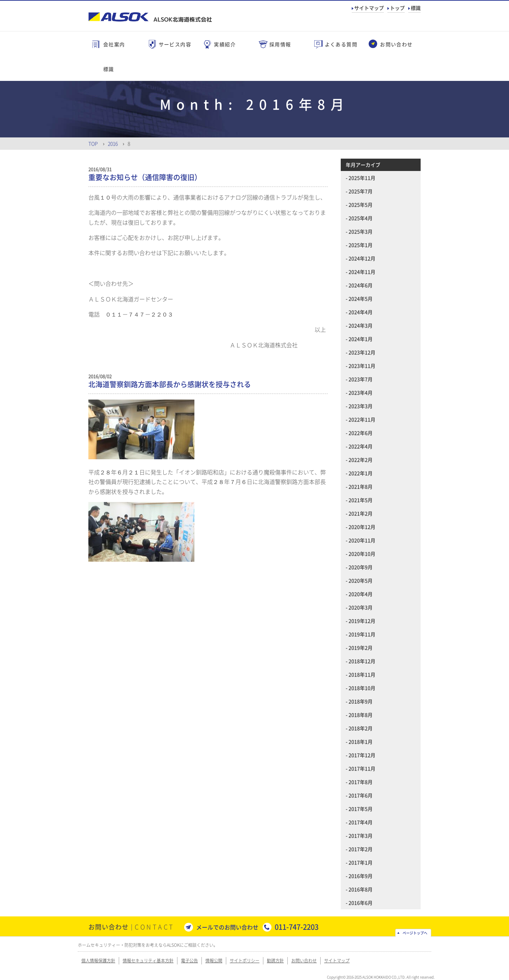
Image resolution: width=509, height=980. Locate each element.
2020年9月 (361, 567)
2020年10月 (362, 554)
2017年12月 (362, 755)
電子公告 (189, 961)
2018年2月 (361, 728)
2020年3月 (361, 607)
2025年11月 (362, 178)
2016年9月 (361, 876)
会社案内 (114, 44)
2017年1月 (361, 862)
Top (93, 143)
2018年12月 (362, 661)
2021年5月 (361, 500)
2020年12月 (362, 527)
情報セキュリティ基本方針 (148, 961)
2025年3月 (361, 231)
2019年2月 (361, 648)
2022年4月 (361, 446)
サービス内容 (175, 44)
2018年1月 (361, 742)
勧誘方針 (275, 961)
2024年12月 (362, 258)
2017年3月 (361, 836)
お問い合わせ (396, 44)
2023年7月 (361, 379)
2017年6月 (361, 795)
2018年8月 (361, 715)
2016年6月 (361, 903)
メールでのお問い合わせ (227, 927)
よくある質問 (341, 44)
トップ (397, 8)
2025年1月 (361, 245)
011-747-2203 (297, 927)
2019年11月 (362, 634)
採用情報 (280, 44)
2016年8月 (361, 889)
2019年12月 (362, 621)
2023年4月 (361, 392)
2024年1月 (361, 339)
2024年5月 (361, 299)
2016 (113, 143)
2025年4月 (361, 218)
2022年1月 (361, 473)
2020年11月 (362, 540)
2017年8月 (361, 782)
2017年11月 (362, 768)
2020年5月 (361, 580)
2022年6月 (361, 433)
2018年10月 (362, 688)
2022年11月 (362, 419)
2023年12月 (362, 352)
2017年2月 (361, 849)
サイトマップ (369, 8)
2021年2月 (361, 513)
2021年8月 (361, 486)
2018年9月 (361, 701)
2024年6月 (361, 285)
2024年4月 (361, 312)
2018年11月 (362, 674)
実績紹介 (225, 44)
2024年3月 (361, 325)
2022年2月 (361, 460)
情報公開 (214, 961)
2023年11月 (362, 366)
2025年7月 (361, 191)
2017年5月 (361, 809)
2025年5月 (361, 205)
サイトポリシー (245, 961)
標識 (416, 8)
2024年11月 (362, 272)
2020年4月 (361, 594)
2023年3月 (361, 406)
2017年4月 (361, 822)
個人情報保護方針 (98, 961)
